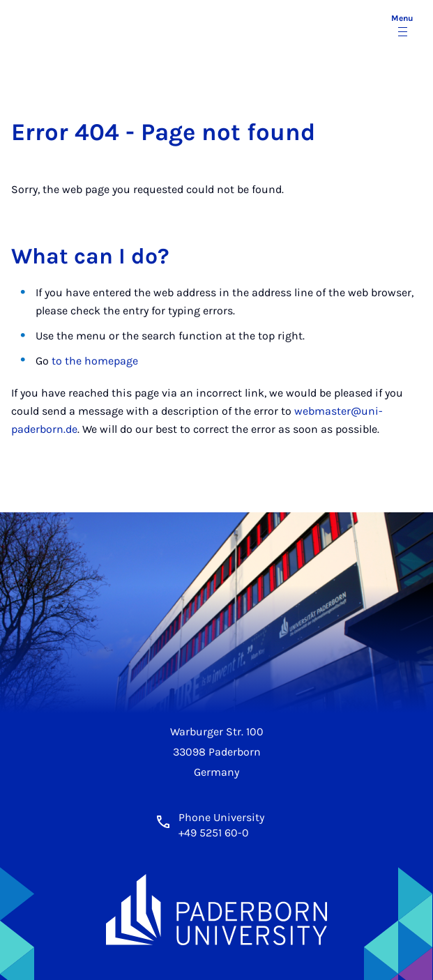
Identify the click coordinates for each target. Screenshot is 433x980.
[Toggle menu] (402, 26)
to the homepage (95, 361)
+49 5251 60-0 (214, 833)
